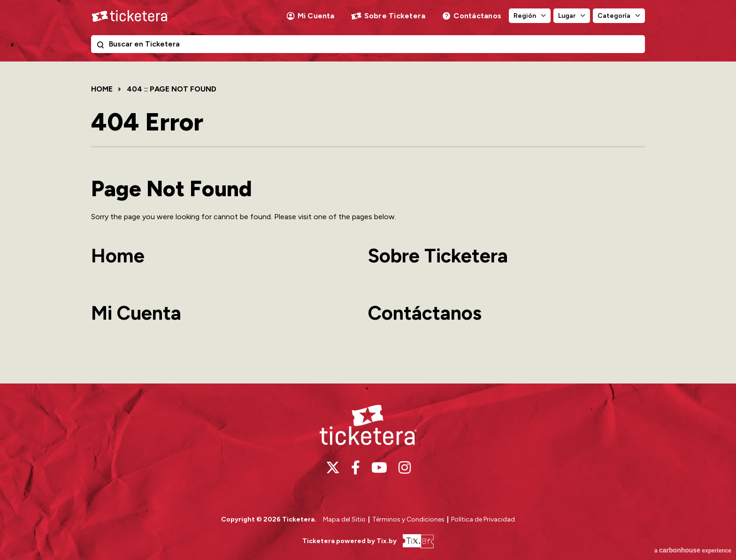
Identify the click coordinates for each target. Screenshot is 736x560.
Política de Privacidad (483, 519)
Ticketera (130, 16)
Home (102, 89)
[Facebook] (356, 468)
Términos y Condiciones (409, 519)
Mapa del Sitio (344, 519)
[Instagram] (405, 468)
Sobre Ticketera (395, 16)
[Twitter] (333, 468)
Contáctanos (477, 16)
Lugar (567, 16)
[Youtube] (379, 468)
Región (525, 16)
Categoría (614, 16)
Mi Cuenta (316, 16)
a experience (693, 550)
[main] (368, 222)
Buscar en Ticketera (102, 46)
